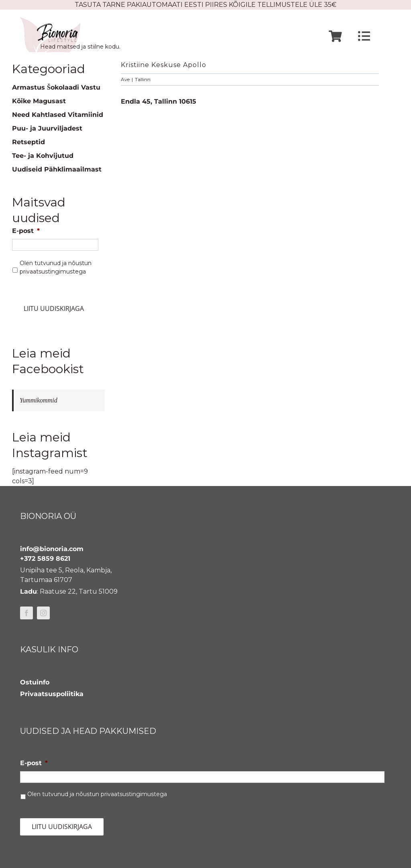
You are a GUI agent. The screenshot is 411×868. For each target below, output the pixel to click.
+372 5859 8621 (45, 559)
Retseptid (28, 142)
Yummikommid (39, 400)
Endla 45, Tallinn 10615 (159, 101)
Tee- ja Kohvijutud (43, 156)
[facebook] (26, 613)
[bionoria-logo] (50, 20)
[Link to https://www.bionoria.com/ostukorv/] (335, 36)
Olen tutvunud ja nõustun (56, 267)
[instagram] (43, 613)
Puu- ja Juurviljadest (47, 128)
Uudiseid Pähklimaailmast (57, 169)
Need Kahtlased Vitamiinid (58, 115)
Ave (125, 79)
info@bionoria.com (52, 549)
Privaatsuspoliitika (52, 694)
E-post (26, 231)
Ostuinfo (35, 682)
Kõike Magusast (39, 101)
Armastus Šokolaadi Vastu (56, 87)
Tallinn (143, 79)
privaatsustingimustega (53, 272)
